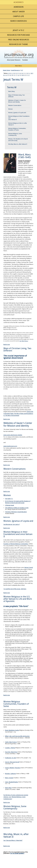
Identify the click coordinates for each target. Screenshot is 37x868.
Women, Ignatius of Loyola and (17, 113)
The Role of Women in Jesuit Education (16, 512)
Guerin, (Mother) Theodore (13, 768)
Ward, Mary (12, 91)
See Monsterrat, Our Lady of (11, 524)
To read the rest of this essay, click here (15, 589)
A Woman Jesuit (10, 505)
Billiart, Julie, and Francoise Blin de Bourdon (17, 736)
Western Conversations (15, 105)
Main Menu (18, 66)
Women (10, 109)
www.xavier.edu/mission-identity (13, 435)
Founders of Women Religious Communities (16, 544)
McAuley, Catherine (11, 774)
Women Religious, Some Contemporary (15, 134)
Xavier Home (7, 70)
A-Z (22, 70)
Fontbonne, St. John (11, 758)
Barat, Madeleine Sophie (12, 730)
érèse (14, 748)
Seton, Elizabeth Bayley (12, 782)
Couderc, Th (9, 748)
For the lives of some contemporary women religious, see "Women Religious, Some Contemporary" (16, 797)
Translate (25, 60)
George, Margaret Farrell (12, 762)
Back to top (7, 344)
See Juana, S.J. (9, 499)
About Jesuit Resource (14, 60)
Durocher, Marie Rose (11, 752)
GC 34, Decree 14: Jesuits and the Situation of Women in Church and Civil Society (18, 502)
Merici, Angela (9, 778)
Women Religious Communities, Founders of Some (17, 129)
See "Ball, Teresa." (24, 341)
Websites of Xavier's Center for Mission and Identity (17, 101)
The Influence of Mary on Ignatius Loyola (17, 508)
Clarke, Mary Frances (11, 742)
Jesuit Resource (15, 70)
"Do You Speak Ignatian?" (17, 853)
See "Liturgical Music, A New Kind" (13, 840)
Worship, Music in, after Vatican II (18, 144)
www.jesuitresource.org (10, 446)
